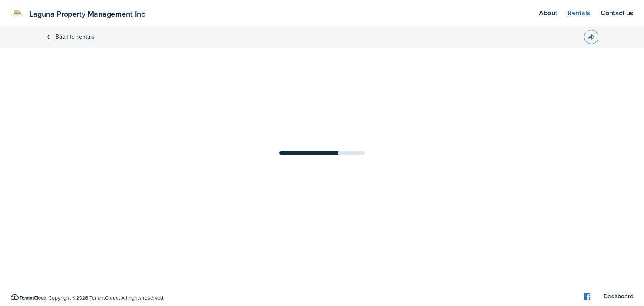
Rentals (579, 13)
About (548, 13)
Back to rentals (75, 37)
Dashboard (618, 297)
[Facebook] (587, 297)
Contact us (617, 13)
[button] (591, 37)
